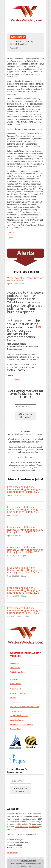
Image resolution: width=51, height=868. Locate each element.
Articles (13, 698)
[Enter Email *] (25, 407)
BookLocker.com (21, 827)
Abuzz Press (34, 827)
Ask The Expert (16, 711)
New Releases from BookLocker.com (24, 707)
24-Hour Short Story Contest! (21, 725)
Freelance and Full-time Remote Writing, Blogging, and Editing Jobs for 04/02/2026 (25, 530)
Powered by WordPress (24, 863)
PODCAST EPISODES (19, 693)
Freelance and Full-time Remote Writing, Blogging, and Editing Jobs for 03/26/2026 (25, 550)
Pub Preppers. (13, 829)
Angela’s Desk (16, 689)
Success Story (18, 37)
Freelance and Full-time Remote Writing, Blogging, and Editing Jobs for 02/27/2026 (25, 610)
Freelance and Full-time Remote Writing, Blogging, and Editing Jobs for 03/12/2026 (25, 590)
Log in (12, 863)
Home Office (15, 702)
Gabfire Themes (27, 866)
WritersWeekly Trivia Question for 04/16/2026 (25, 279)
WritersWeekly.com (29, 861)
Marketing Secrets (17, 720)
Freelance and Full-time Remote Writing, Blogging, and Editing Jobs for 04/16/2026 (25, 489)
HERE (38, 327)
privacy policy (13, 853)
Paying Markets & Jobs (19, 716)
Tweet (11, 237)
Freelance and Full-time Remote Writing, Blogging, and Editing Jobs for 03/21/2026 (25, 570)
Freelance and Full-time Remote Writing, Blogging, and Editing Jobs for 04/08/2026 (25, 509)
